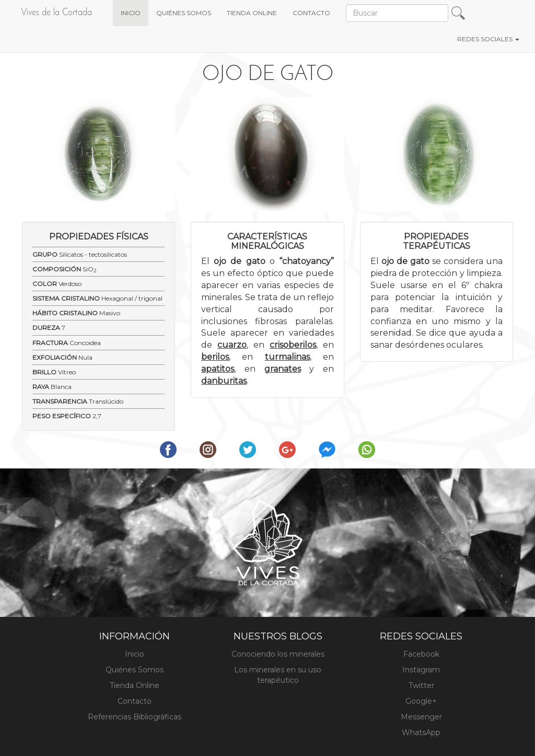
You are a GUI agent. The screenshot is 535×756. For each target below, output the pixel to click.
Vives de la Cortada (56, 13)
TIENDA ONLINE (252, 13)
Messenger (421, 717)
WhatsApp (421, 732)
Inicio (135, 654)
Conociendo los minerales (278, 654)
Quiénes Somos (135, 670)
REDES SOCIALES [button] (488, 39)
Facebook (421, 654)
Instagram (421, 670)
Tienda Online (135, 685)
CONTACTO (311, 13)
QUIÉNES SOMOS (184, 13)
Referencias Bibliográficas (135, 717)
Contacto (135, 701)
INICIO (135, 12)
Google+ (421, 701)
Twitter (421, 685)
